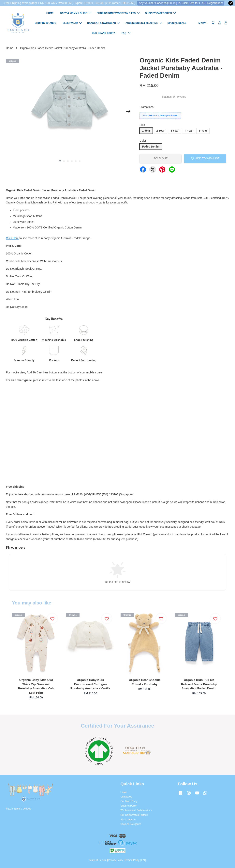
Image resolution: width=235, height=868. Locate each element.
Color (143, 141)
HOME (50, 13)
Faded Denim (151, 147)
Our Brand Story (129, 801)
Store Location (128, 820)
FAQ (126, 33)
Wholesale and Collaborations (136, 810)
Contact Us (126, 797)
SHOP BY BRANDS (45, 23)
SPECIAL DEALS (177, 23)
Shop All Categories (131, 824)
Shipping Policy (129, 806)
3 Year (175, 131)
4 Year (189, 131)
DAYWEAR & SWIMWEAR (104, 23)
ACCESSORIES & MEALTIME (144, 23)
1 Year (146, 131)
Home (10, 48)
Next (128, 111)
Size (142, 125)
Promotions (147, 107)
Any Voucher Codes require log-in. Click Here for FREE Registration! (181, 3)
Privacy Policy (116, 860)
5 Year (203, 131)
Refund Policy (132, 860)
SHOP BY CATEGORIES (161, 13)
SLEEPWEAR (72, 23)
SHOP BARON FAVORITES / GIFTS (118, 13)
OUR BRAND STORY (103, 33)
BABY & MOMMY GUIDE (76, 13)
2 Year (160, 131)
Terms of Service (98, 860)
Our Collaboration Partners (134, 815)
